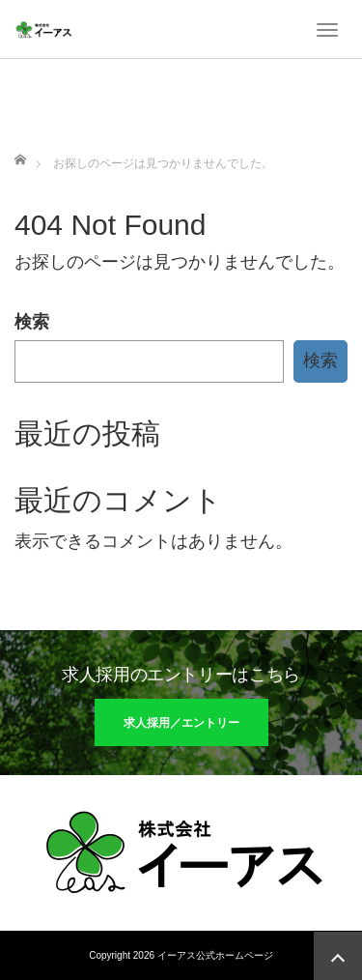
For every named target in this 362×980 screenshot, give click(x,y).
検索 (32, 322)
